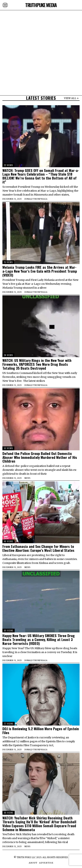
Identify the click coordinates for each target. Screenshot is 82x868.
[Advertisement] (41, 41)
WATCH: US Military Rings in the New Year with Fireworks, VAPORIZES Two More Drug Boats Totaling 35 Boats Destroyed (37, 364)
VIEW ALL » (71, 98)
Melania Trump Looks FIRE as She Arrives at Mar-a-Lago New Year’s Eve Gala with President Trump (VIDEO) (40, 271)
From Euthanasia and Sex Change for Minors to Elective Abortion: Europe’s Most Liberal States (38, 548)
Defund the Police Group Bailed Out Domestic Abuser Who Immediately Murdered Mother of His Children (40, 457)
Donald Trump (33, 199)
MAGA (44, 199)
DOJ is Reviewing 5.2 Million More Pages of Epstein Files (41, 731)
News (27, 478)
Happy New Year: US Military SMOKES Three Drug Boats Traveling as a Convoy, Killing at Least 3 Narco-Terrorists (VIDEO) (39, 639)
